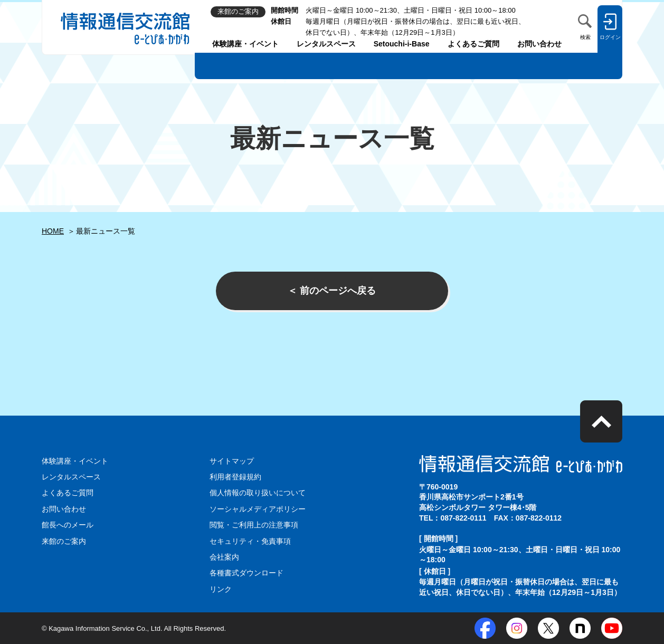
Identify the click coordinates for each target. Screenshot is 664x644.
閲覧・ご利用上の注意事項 (254, 525)
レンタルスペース (326, 44)
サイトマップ (232, 461)
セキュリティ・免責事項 (250, 541)
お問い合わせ (539, 44)
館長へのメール (68, 525)
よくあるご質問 (473, 44)
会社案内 (224, 557)
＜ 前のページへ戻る (332, 291)
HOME (53, 231)
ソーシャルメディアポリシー (258, 509)
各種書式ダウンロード (246, 573)
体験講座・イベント (245, 44)
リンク (221, 589)
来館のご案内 (64, 541)
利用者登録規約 (235, 477)
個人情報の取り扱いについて (258, 493)
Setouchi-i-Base (402, 44)
